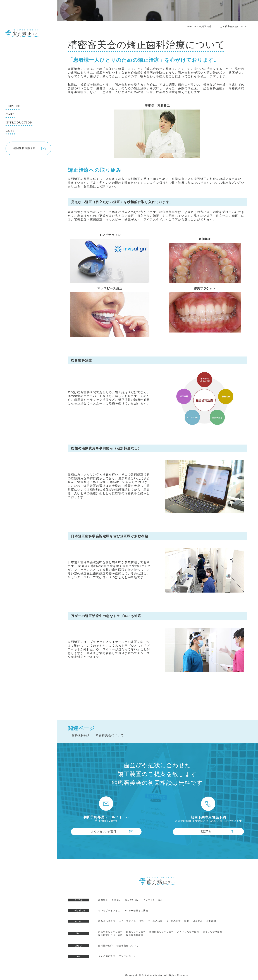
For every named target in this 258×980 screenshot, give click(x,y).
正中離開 (211, 921)
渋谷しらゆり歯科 (213, 932)
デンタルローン (127, 956)
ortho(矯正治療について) (208, 26)
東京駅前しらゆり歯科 (110, 932)
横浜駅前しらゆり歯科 (110, 935)
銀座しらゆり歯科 (136, 932)
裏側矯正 (116, 900)
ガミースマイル (127, 921)
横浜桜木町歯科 (135, 935)
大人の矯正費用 (107, 956)
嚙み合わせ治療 (107, 921)
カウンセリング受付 (104, 831)
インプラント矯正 (153, 900)
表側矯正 (103, 900)
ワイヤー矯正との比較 (136, 911)
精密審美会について (109, 735)
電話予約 (206, 831)
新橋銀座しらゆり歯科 (161, 932)
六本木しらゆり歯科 (188, 932)
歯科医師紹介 (80, 735)
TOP (189, 26)
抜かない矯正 (132, 900)
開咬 (187, 921)
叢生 (142, 921)
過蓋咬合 (198, 921)
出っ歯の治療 (155, 921)
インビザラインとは (109, 911)
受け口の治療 (174, 921)
